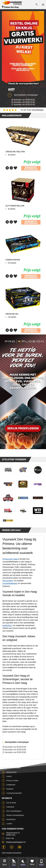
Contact (9, 776)
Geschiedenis (11, 819)
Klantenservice (11, 772)
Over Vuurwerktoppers (14, 811)
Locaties (9, 824)
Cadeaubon (10, 807)
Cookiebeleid (11, 785)
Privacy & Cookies (12, 781)
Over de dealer (11, 803)
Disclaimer (10, 789)
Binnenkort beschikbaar (31, 168)
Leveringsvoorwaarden (14, 793)
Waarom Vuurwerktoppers (15, 815)
